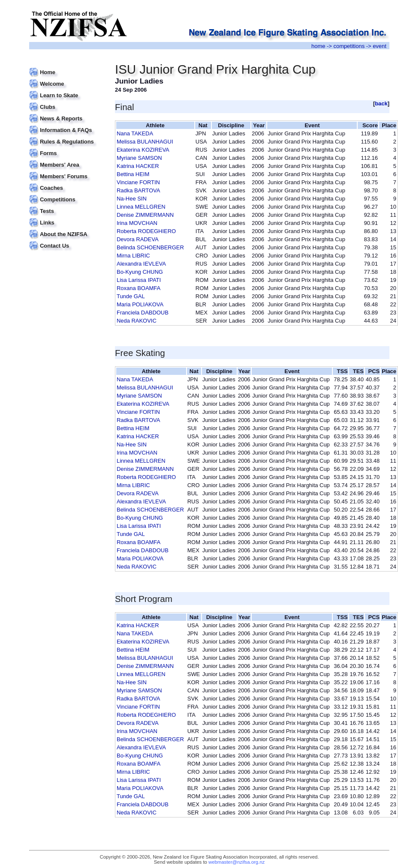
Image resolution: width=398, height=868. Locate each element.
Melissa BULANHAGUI (145, 142)
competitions (349, 46)
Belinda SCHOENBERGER (150, 247)
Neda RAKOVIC (137, 321)
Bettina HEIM (133, 174)
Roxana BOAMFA (139, 288)
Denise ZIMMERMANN (145, 215)
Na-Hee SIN (132, 199)
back (381, 103)
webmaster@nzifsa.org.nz (237, 862)
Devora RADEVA (138, 239)
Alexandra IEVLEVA (141, 264)
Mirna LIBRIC (133, 256)
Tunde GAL (131, 296)
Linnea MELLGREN (141, 207)
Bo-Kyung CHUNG (140, 272)
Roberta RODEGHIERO (146, 231)
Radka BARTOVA (138, 190)
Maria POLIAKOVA (140, 304)
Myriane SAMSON (139, 158)
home (318, 46)
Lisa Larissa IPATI (139, 280)
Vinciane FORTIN (138, 182)
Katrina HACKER (138, 166)
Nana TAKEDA (135, 133)
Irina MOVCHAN (137, 223)
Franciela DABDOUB (143, 313)
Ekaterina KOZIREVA (143, 150)
